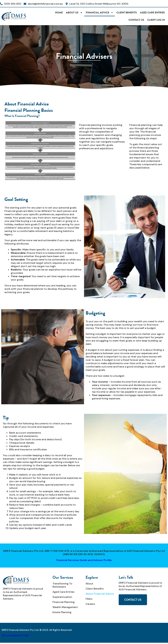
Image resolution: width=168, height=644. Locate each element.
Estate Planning (62, 612)
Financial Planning (64, 602)
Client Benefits (127, 13)
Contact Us (136, 20)
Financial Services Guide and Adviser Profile (84, 560)
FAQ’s (89, 599)
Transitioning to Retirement (62, 585)
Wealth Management (65, 607)
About (89, 584)
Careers (90, 604)
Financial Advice (100, 13)
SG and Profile (16, 636)
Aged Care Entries (152, 13)
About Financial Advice (100, 594)
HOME (59, 13)
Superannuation (62, 597)
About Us (74, 13)
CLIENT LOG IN (156, 20)
